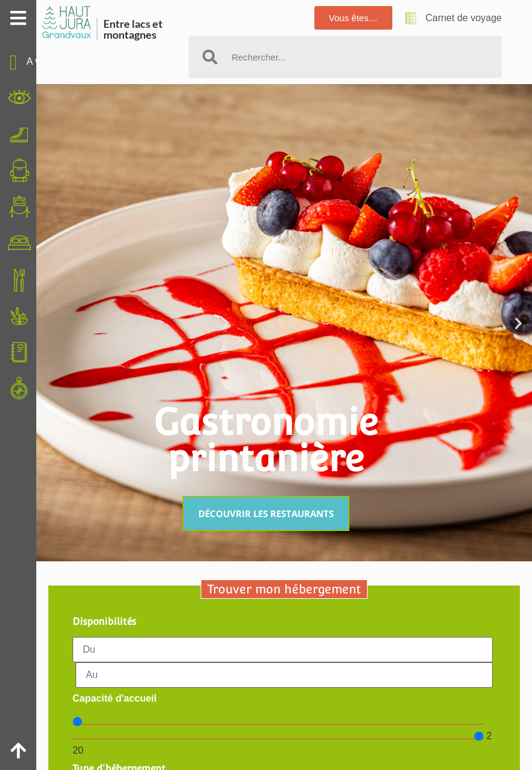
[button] (518, 323)
